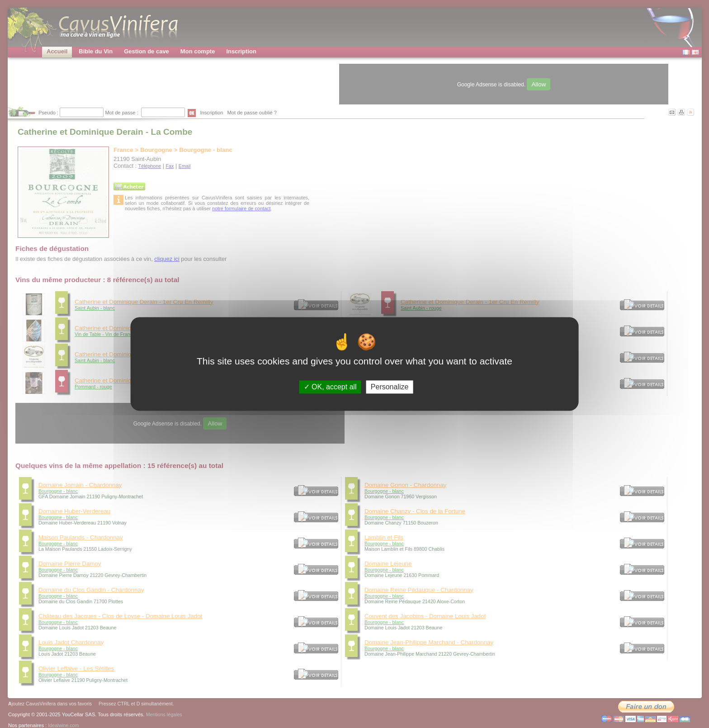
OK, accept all (330, 387)
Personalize (390, 387)
